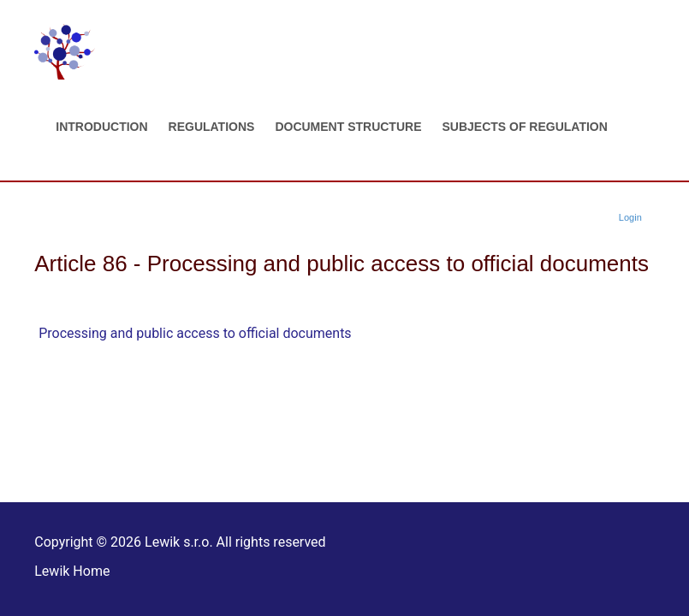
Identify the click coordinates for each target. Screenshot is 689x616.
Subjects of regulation (524, 127)
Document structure (348, 127)
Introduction (101, 127)
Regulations (212, 127)
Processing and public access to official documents (195, 333)
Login (630, 217)
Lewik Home (72, 571)
